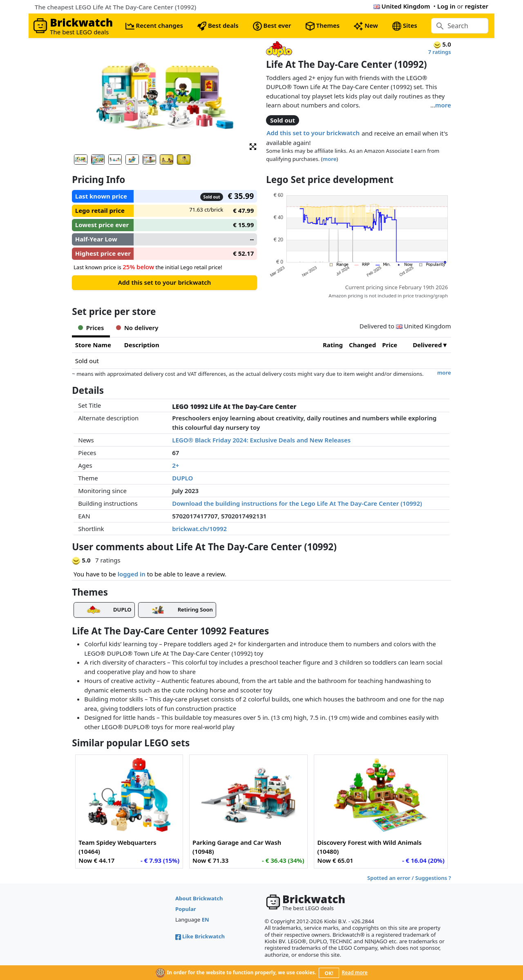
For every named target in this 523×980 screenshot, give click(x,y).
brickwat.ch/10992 (199, 529)
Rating (333, 345)
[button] (253, 146)
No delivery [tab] (137, 328)
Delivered (427, 345)
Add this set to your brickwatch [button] (313, 133)
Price (390, 345)
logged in (132, 574)
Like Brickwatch (200, 936)
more (443, 105)
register (477, 6)
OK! (329, 973)
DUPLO (182, 478)
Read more (354, 972)
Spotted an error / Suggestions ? (409, 878)
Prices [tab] (91, 328)
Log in (446, 6)
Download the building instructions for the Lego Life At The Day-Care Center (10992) (297, 503)
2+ (175, 465)
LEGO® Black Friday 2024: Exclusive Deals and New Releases (261, 440)
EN (206, 920)
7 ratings (440, 52)
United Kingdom (402, 6)
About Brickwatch (199, 898)
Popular (186, 909)
